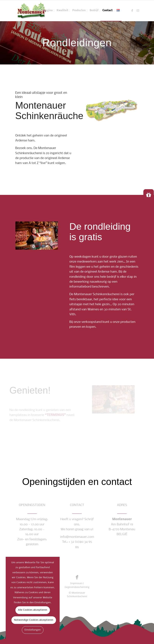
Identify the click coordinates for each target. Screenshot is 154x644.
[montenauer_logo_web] (32, 11)
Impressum (76, 583)
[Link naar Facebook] (132, 10)
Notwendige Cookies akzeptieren (34, 620)
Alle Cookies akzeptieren (33, 610)
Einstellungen (33, 630)
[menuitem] (45, 11)
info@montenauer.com (77, 537)
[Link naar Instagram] (138, 10)
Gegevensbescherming (77, 587)
